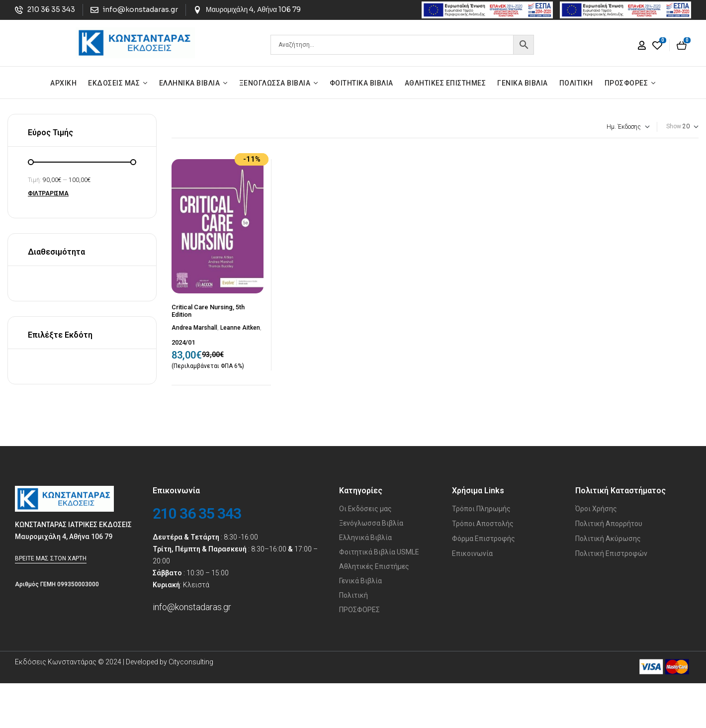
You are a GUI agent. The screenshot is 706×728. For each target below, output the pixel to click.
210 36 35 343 (197, 513)
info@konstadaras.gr (192, 607)
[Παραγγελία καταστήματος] (587, 127)
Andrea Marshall (194, 328)
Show (674, 126)
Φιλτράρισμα (48, 193)
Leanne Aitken (240, 328)
